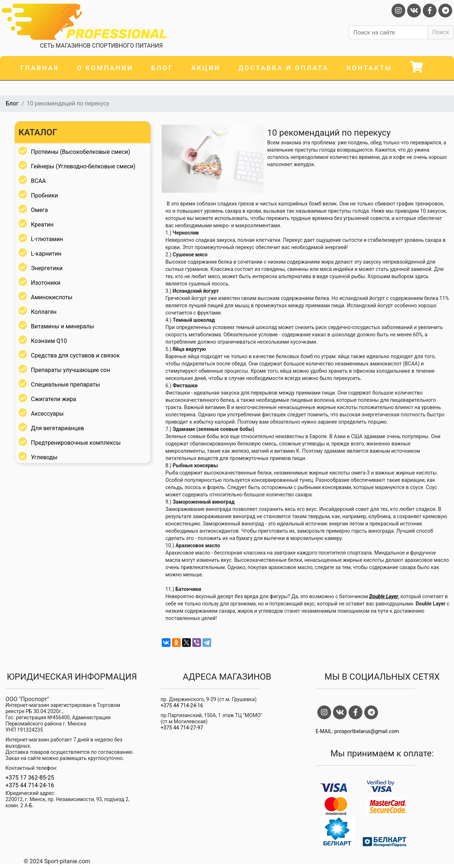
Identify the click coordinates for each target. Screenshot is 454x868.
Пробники (45, 195)
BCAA (38, 181)
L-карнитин (46, 254)
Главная (40, 68)
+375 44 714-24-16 (30, 785)
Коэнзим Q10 (49, 341)
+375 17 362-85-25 (30, 778)
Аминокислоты (52, 297)
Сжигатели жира (53, 399)
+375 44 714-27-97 (182, 728)
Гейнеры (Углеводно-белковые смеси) (83, 166)
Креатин (42, 225)
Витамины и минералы (63, 326)
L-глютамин (47, 239)
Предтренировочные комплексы (76, 443)
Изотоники (46, 283)
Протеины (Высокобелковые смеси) (81, 152)
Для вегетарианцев (57, 428)
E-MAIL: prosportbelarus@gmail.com (357, 731)
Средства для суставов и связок (75, 355)
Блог (162, 68)
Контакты (369, 68)
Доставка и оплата (284, 68)
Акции (206, 68)
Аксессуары (47, 414)
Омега (39, 210)
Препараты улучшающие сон (71, 370)
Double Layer (384, 596)
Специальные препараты (65, 385)
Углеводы (44, 457)
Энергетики (47, 268)
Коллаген (44, 312)
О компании (105, 68)
